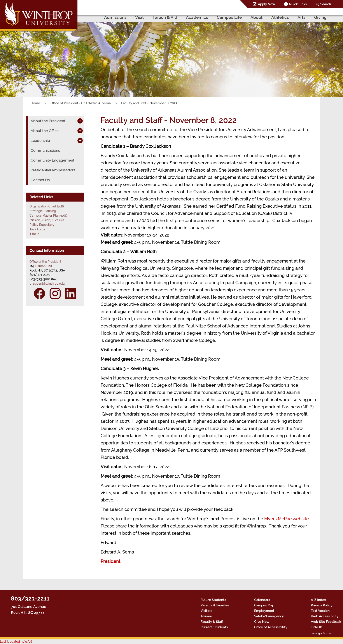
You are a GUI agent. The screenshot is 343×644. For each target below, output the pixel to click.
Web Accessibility (325, 616)
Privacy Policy (322, 605)
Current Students (214, 627)
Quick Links (298, 4)
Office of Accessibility (271, 627)
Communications (45, 150)
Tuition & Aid (165, 17)
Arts (301, 17)
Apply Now (266, 4)
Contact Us (40, 180)
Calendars (262, 600)
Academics (197, 17)
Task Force (37, 229)
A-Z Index (318, 600)
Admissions (115, 17)
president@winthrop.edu (47, 284)
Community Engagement (52, 160)
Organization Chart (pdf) (47, 206)
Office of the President (45, 262)
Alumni (206, 616)
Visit (139, 17)
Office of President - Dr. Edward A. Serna (81, 103)
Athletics (280, 17)
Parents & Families (215, 605)
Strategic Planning (43, 211)
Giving (320, 17)
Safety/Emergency (269, 616)
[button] (26, 53)
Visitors (206, 611)
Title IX (35, 234)
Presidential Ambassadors (53, 170)
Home (35, 103)
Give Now (262, 622)
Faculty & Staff (212, 622)
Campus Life (229, 17)
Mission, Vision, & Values (47, 220)
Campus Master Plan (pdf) (48, 216)
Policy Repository (42, 225)
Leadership (40, 141)
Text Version (320, 611)
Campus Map (264, 605)
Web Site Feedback (326, 622)
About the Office (45, 131)
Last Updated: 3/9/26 (16, 642)
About (256, 17)
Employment (264, 611)
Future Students (213, 600)
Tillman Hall (43, 266)
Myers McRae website (287, 519)
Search (326, 4)
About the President (48, 121)
